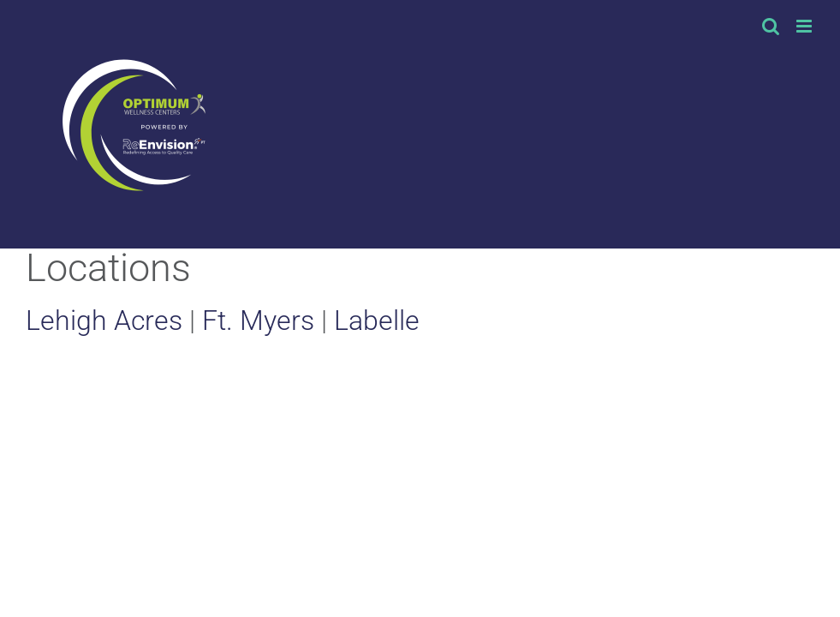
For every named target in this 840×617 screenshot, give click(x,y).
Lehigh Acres (104, 320)
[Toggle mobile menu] (805, 26)
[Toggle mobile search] (771, 26)
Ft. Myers (258, 320)
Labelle (377, 320)
